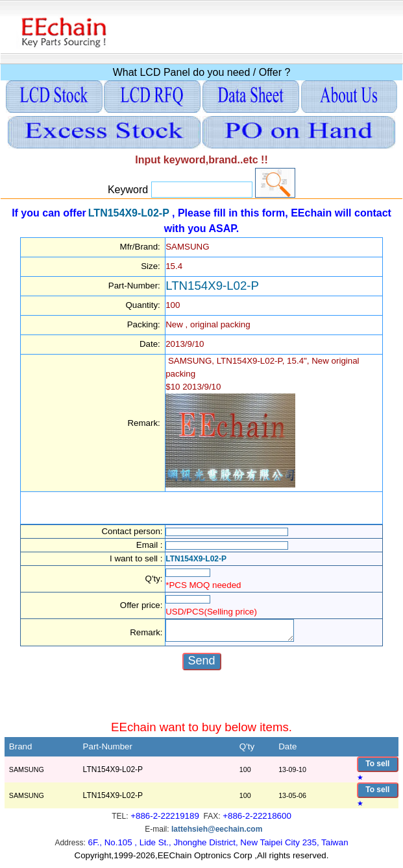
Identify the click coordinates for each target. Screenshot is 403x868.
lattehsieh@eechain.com (217, 835)
